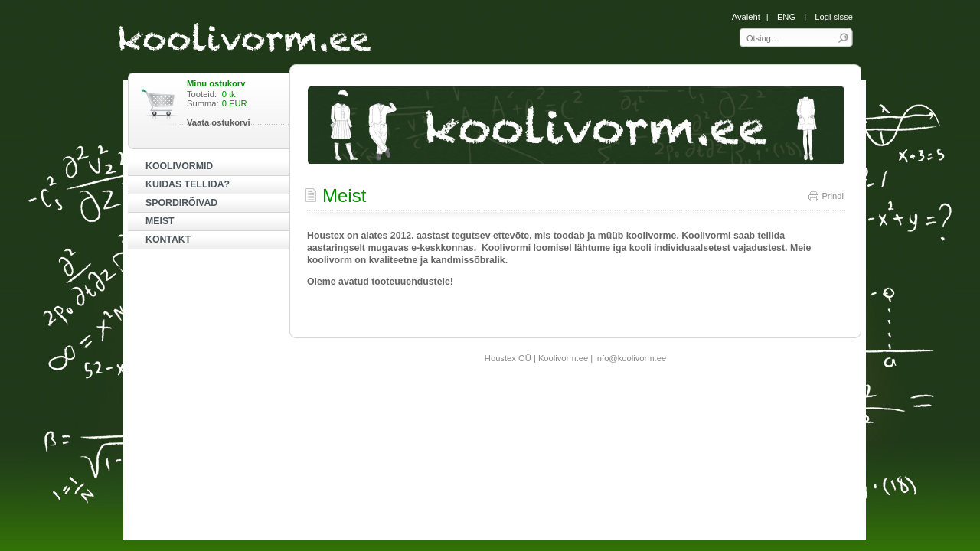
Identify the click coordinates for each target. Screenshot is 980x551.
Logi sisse (834, 17)
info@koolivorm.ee (630, 358)
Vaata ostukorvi (219, 122)
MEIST (160, 221)
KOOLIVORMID (179, 166)
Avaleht (746, 17)
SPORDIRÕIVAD (181, 203)
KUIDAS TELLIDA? (188, 184)
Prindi (825, 196)
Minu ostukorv (216, 83)
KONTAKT (168, 240)
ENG (786, 17)
